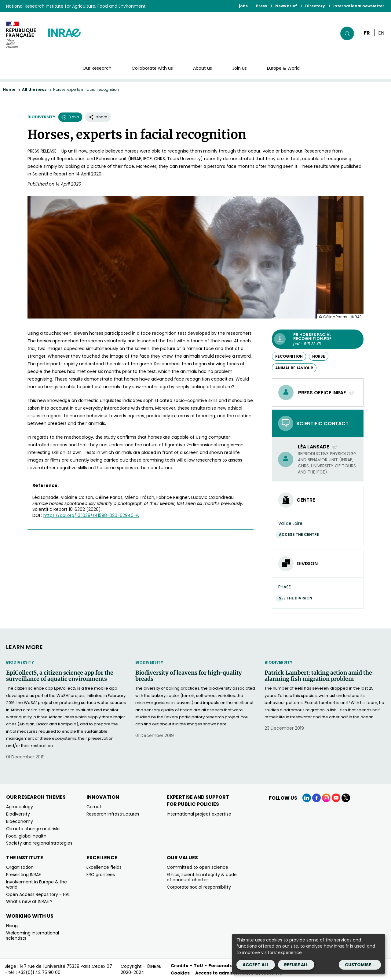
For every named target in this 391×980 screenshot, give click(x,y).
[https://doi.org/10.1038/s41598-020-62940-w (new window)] (91, 515)
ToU (198, 966)
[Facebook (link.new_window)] (316, 798)
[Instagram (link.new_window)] (326, 798)
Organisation (20, 867)
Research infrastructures (113, 814)
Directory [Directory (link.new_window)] (315, 6)
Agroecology (20, 807)
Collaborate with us (152, 68)
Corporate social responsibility (199, 887)
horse (319, 356)
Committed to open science (197, 867)
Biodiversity (41, 117)
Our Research (97, 68)
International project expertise (199, 814)
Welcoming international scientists (33, 936)
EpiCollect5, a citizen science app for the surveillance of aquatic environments (60, 676)
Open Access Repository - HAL (38, 894)
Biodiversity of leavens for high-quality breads (189, 676)
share (98, 117)
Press (261, 6)
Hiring (12, 926)
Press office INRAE (326, 393)
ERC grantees (101, 875)
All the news (34, 89)
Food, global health (26, 836)
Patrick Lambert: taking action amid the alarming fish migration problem (318, 676)
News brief (286, 6)
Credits (179, 966)
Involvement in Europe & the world (37, 884)
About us (203, 68)
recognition (289, 356)
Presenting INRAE (24, 875)
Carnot (94, 807)
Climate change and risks (33, 829)
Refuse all (296, 965)
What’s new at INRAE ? (29, 901)
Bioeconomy (20, 821)
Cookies (180, 973)
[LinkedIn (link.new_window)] (307, 798)
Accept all (256, 965)
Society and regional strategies (39, 843)
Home (9, 89)
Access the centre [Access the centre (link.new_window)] (300, 534)
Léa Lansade (318, 447)
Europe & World (283, 68)
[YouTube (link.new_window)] (336, 798)
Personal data (225, 966)
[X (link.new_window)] (346, 798)
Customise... (360, 965)
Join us (239, 68)
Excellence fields (104, 867)
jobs (243, 6)
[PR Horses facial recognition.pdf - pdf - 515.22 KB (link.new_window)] (318, 339)
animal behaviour (294, 368)
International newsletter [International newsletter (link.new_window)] (359, 6)
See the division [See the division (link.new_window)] (297, 598)
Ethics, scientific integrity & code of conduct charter (202, 877)
